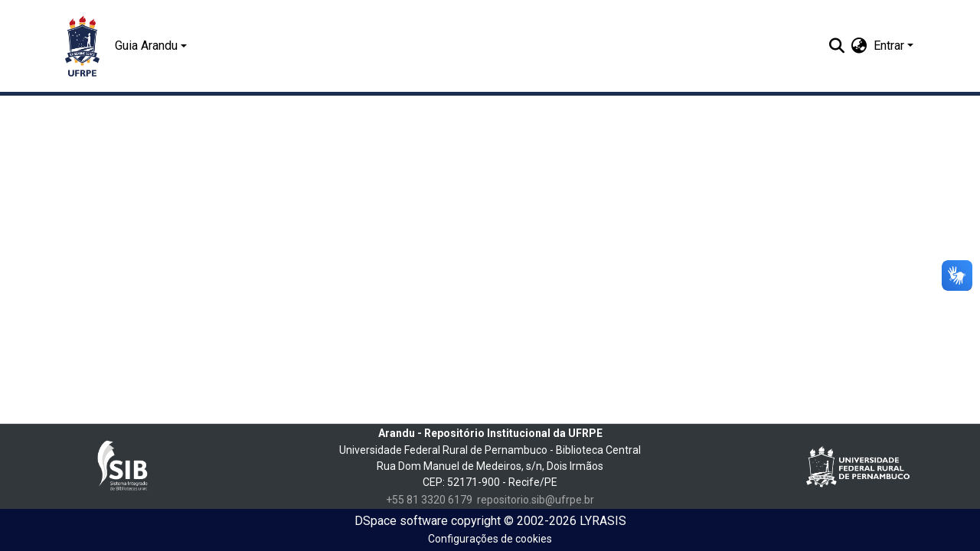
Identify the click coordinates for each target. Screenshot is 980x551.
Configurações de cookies (490, 539)
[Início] (82, 46)
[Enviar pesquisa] (837, 46)
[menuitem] (859, 46)
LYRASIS (603, 521)
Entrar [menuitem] (889, 46)
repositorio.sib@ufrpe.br (536, 500)
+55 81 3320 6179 (429, 500)
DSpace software (401, 521)
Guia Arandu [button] (146, 46)
